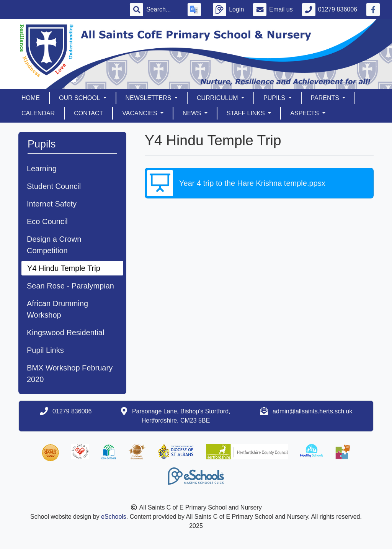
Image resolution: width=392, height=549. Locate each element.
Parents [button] (326, 98)
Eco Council (47, 221)
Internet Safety (52, 204)
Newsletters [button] (149, 98)
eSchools (114, 517)
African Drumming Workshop (57, 309)
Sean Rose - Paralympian (70, 286)
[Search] (162, 10)
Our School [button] (80, 98)
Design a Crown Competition (54, 245)
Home (31, 98)
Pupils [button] (275, 98)
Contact (88, 113)
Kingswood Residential (65, 333)
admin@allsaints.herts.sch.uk (312, 411)
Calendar (38, 113)
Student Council (54, 186)
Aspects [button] (305, 113)
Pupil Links (45, 350)
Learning (42, 169)
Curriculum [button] (218, 98)
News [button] (193, 113)
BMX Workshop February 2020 (70, 374)
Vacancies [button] (140, 113)
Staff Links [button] (247, 113)
